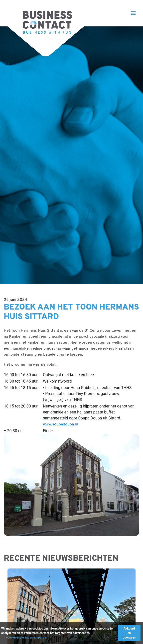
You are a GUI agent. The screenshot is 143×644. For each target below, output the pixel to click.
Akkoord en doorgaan (129, 633)
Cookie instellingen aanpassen (27, 638)
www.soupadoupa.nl (61, 424)
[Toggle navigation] (134, 13)
